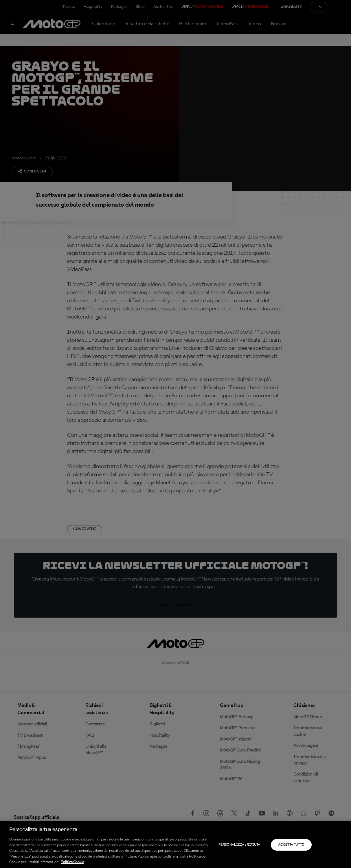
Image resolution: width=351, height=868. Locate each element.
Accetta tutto (291, 845)
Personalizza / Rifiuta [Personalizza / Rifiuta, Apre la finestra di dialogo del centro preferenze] (239, 845)
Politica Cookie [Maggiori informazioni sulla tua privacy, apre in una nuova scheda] (72, 862)
